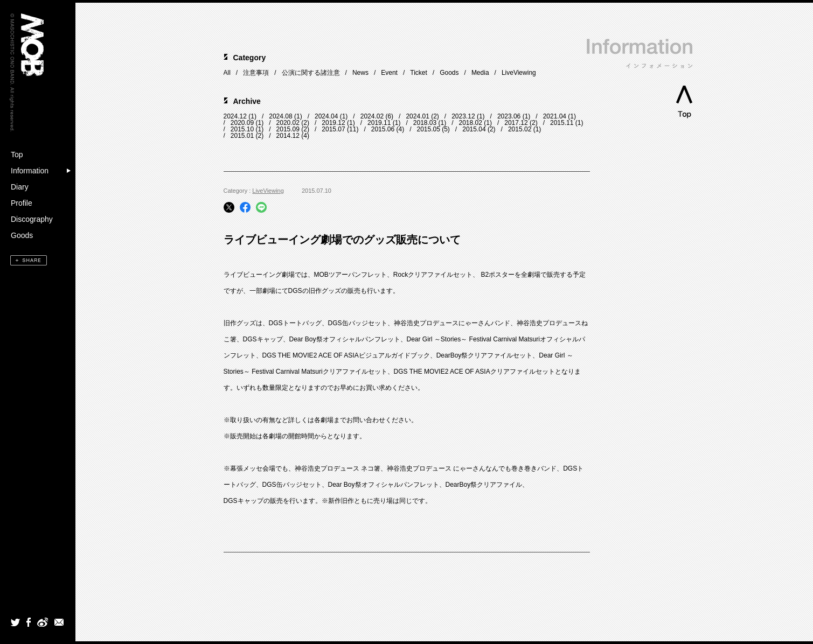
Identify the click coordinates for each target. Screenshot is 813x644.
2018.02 (471, 123)
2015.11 (562, 123)
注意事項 (256, 73)
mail (59, 622)
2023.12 (463, 116)
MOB (32, 45)
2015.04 (474, 129)
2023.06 (509, 116)
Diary (20, 187)
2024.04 (326, 116)
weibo (42, 622)
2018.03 (425, 123)
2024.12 (235, 116)
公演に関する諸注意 (311, 73)
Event (389, 73)
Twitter (15, 622)
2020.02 (288, 123)
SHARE (29, 260)
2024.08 (280, 116)
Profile (22, 203)
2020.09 (242, 123)
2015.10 (242, 129)
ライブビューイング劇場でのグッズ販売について (342, 240)
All (227, 73)
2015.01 (242, 136)
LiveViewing (519, 73)
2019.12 (333, 123)
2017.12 (516, 123)
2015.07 (333, 129)
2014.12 (288, 136)
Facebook (29, 622)
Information (30, 171)
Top (17, 155)
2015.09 (288, 129)
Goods (22, 235)
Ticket (419, 73)
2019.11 (379, 123)
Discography (32, 219)
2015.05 (428, 129)
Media (480, 73)
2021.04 (555, 116)
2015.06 (383, 129)
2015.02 (520, 129)
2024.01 (417, 116)
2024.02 (372, 116)
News (360, 73)
